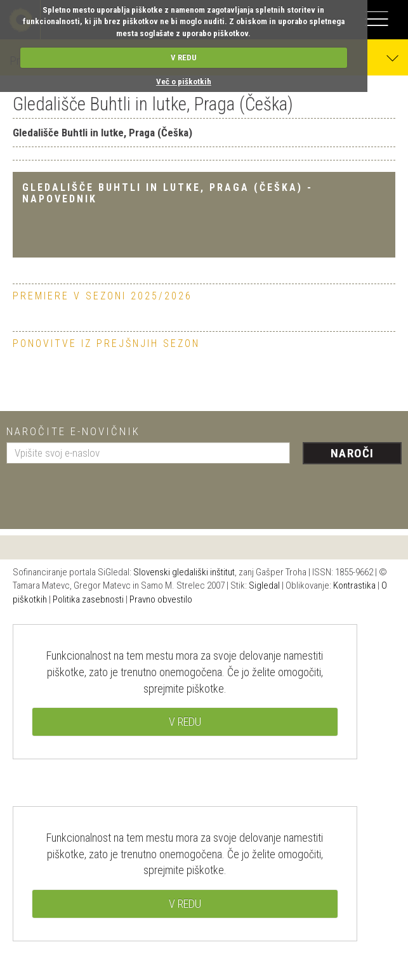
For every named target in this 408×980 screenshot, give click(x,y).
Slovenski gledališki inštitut (184, 572)
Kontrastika (354, 585)
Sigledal (264, 585)
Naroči (352, 453)
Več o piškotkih (184, 82)
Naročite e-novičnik (73, 431)
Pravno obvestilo (161, 599)
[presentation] (103, 492)
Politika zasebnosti (88, 599)
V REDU (184, 57)
